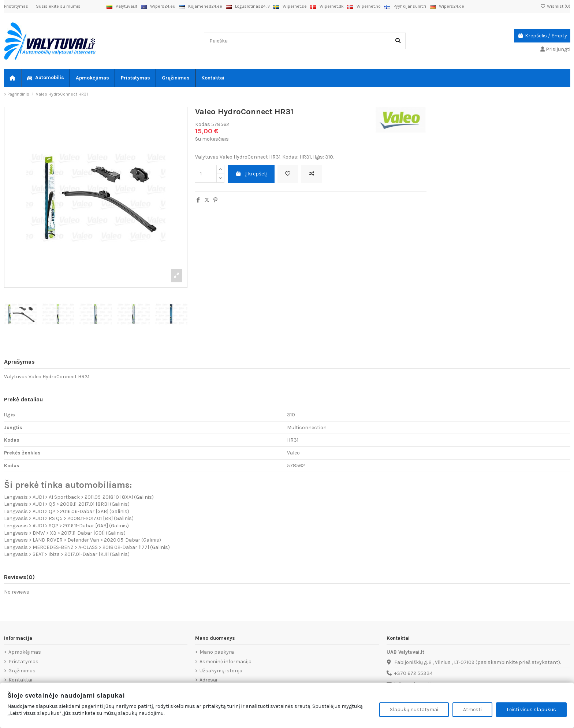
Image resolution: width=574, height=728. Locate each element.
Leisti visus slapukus (531, 710)
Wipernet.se (290, 6)
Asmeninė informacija (225, 662)
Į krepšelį (251, 174)
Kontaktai (20, 680)
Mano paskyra (217, 652)
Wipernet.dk (327, 6)
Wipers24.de (447, 6)
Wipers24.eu (158, 6)
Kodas (203, 124)
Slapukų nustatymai (414, 710)
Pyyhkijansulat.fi (405, 6)
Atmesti (472, 710)
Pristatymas (17, 6)
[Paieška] (398, 41)
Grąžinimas (22, 671)
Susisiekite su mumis (58, 6)
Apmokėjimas (25, 652)
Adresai (208, 680)
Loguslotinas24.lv (248, 6)
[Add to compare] (312, 174)
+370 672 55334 (413, 673)
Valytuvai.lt (122, 6)
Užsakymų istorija (221, 671)
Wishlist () (555, 6)
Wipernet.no (364, 6)
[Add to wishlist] (288, 174)
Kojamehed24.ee (201, 6)
